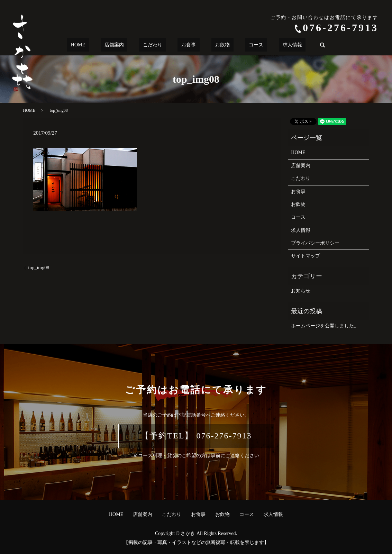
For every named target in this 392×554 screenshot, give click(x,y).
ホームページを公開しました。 (325, 326)
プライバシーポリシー (315, 243)
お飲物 (215, 45)
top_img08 (39, 268)
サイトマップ (306, 256)
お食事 (189, 45)
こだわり (160, 45)
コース (241, 45)
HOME (101, 45)
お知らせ (301, 291)
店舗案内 (129, 45)
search (296, 45)
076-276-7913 (340, 28)
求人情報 (270, 45)
